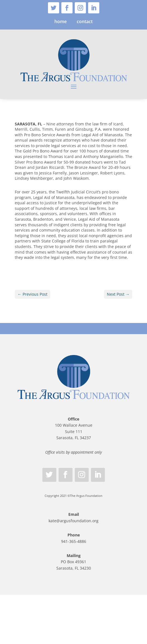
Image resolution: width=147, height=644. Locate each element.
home (61, 21)
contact (85, 21)
